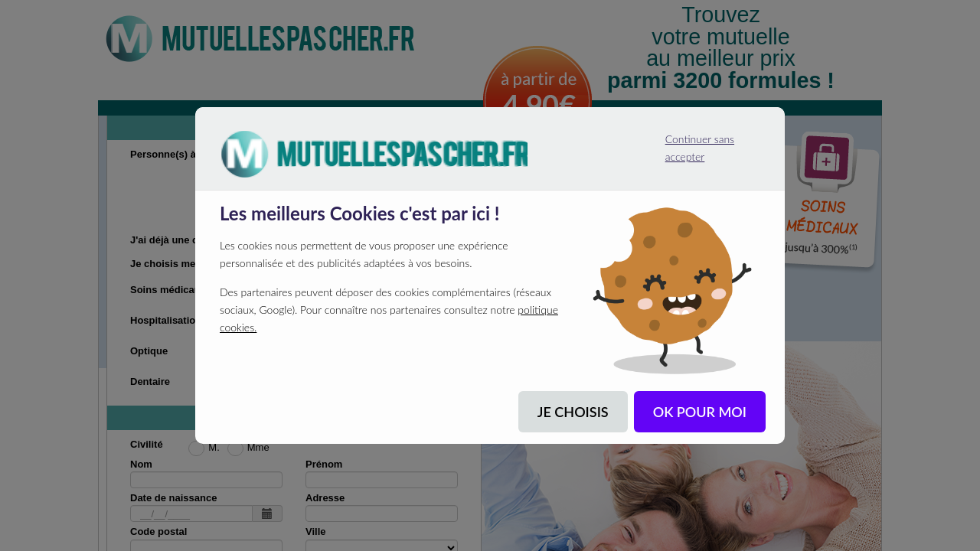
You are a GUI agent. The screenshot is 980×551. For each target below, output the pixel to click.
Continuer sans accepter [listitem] (692, 142)
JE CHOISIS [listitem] (573, 412)
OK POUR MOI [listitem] (700, 412)
